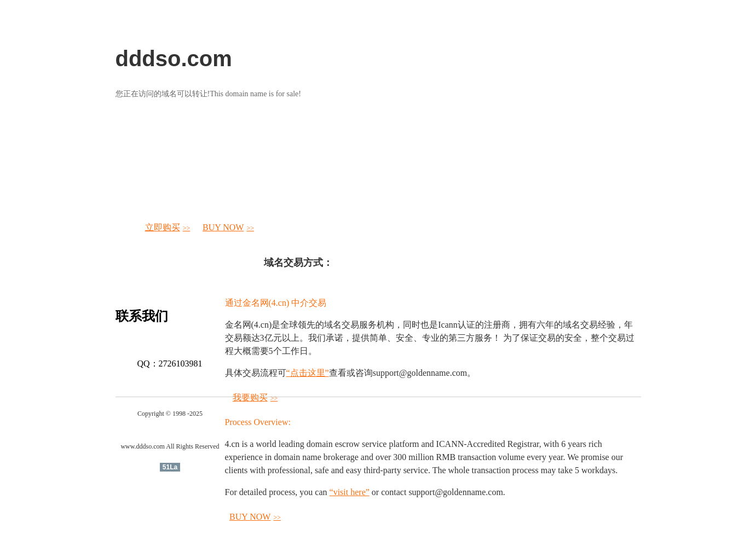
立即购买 (168, 227)
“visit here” (350, 492)
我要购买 (255, 397)
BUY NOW (228, 227)
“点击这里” (308, 373)
